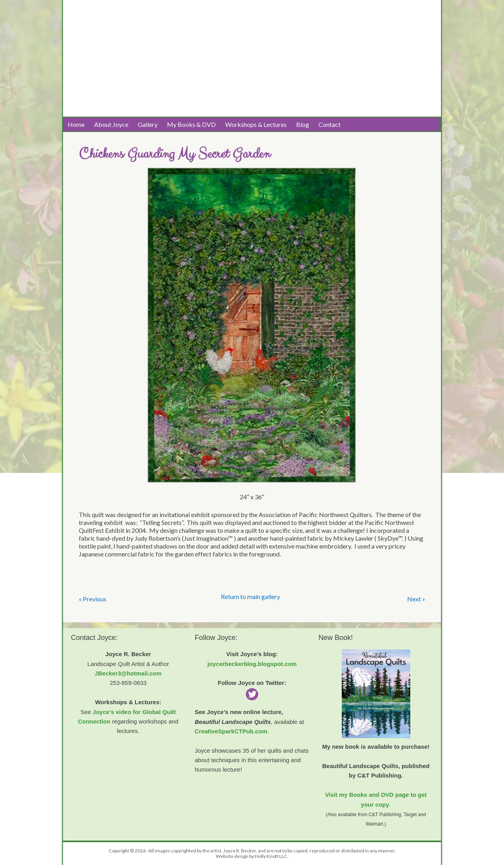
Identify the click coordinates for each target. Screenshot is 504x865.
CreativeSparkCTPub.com (231, 731)
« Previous (93, 599)
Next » (416, 599)
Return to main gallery (250, 596)
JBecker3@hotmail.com (128, 673)
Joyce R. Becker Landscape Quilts (142, 28)
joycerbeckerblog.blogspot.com (252, 664)
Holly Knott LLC (271, 856)
